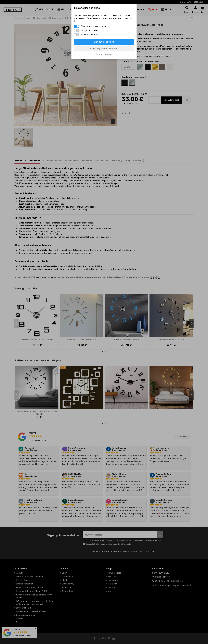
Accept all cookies (104, 42)
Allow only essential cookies (104, 49)
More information (104, 55)
